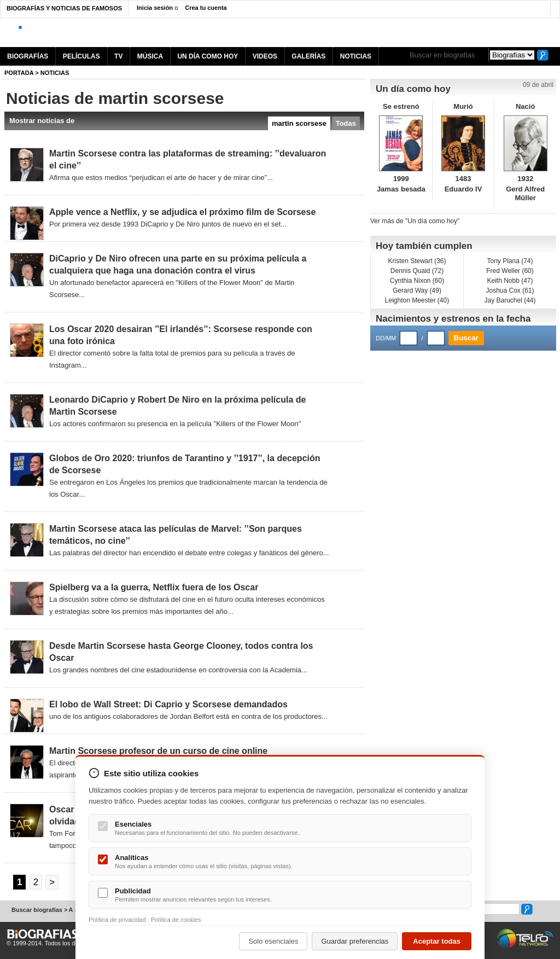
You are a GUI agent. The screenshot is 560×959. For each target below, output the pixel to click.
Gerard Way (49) (417, 290)
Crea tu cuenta (206, 8)
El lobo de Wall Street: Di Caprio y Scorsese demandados (168, 704)
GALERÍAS (308, 56)
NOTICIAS (356, 56)
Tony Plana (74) (510, 261)
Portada (19, 73)
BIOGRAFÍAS (28, 56)
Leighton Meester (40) (417, 300)
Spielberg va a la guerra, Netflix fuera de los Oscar (154, 587)
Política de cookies (176, 920)
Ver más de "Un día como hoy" (415, 221)
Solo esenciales (273, 941)
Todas (346, 123)
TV (118, 56)
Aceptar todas (437, 941)
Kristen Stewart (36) (417, 261)
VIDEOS (265, 56)
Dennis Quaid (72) (417, 271)
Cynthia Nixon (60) (417, 281)
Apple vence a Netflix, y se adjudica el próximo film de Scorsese (182, 212)
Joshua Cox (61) (510, 290)
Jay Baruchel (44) (510, 300)
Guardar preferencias (355, 941)
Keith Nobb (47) (510, 281)
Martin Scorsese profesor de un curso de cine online (158, 751)
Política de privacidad (117, 920)
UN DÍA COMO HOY (208, 56)
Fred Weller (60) (510, 271)
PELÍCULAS (81, 56)
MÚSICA (150, 56)
